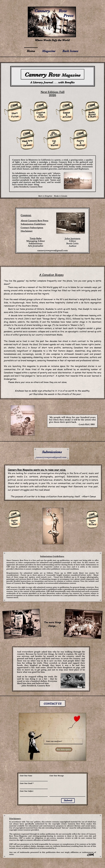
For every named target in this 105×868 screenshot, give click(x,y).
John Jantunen (73, 239)
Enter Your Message (57, 776)
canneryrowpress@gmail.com (52, 251)
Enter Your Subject (27, 791)
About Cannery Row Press (34, 221)
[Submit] (68, 801)
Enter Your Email (26, 783)
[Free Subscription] (64, 749)
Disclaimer (27, 231)
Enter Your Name (26, 776)
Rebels (15, 524)
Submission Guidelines (33, 224)
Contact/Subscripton (32, 228)
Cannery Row (44, 686)
